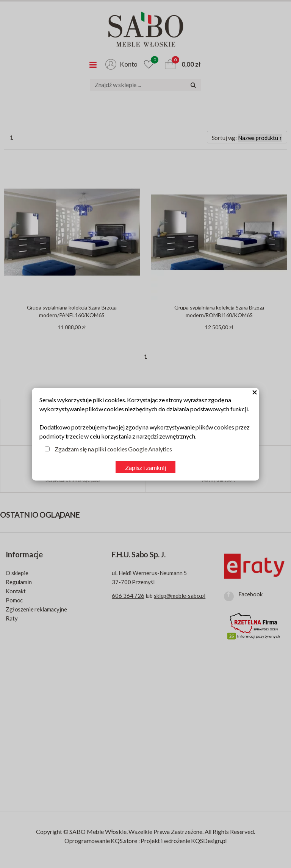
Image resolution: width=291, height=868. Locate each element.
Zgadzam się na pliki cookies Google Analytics (113, 449)
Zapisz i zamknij (145, 467)
